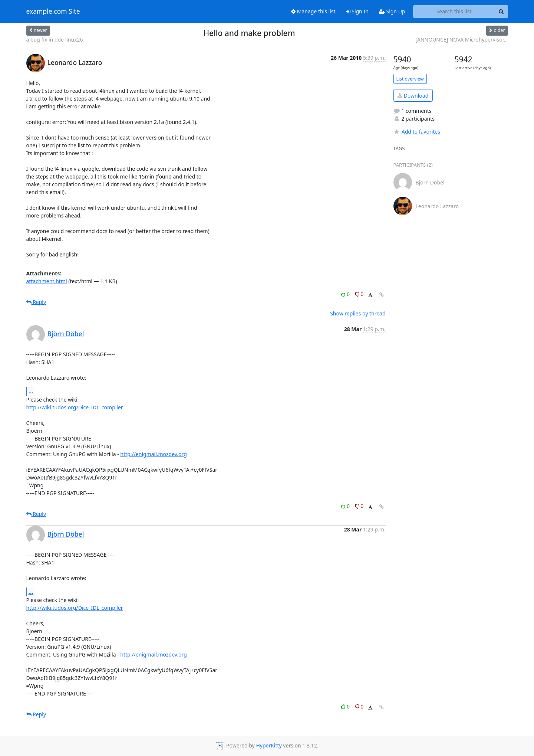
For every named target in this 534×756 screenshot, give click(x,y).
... (31, 391)
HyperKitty (269, 745)
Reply (36, 302)
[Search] (501, 12)
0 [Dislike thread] (359, 294)
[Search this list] (454, 12)
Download (413, 96)
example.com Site (53, 12)
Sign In (357, 11)
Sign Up (392, 11)
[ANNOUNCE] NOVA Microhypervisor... (462, 40)
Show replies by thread (358, 313)
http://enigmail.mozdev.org (153, 454)
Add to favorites (417, 132)
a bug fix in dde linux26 (55, 40)
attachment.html (47, 281)
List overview (410, 79)
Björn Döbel (66, 334)
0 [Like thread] (346, 294)
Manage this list (313, 11)
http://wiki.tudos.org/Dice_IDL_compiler (75, 407)
